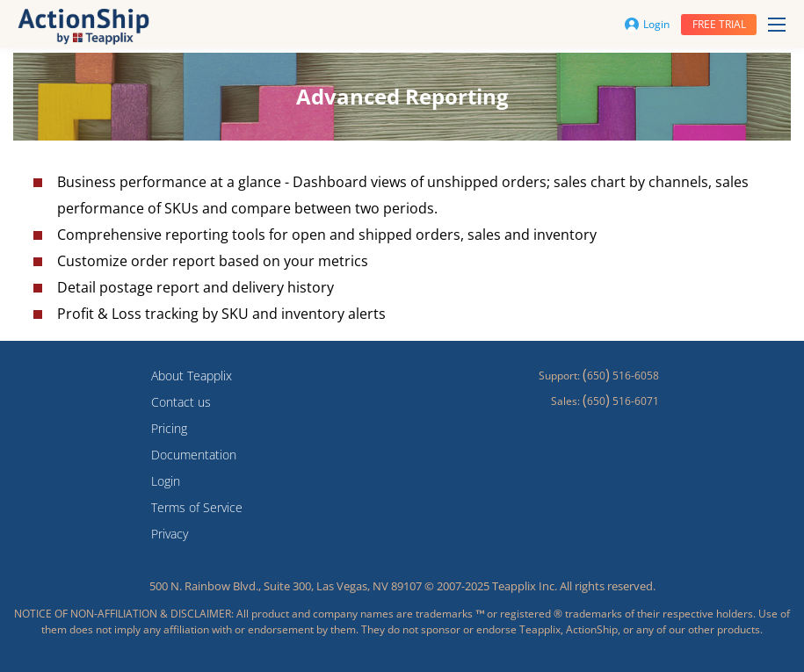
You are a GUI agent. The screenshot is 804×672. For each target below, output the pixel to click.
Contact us (181, 402)
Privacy (170, 534)
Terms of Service (197, 507)
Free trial (719, 24)
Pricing (169, 428)
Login (647, 24)
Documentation (194, 455)
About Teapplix (192, 376)
